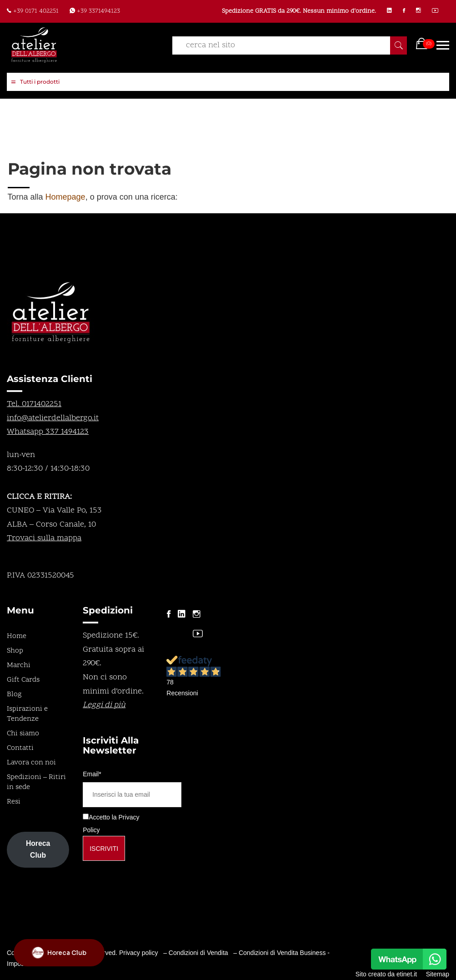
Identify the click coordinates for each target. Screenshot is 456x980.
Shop (15, 651)
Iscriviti (104, 849)
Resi (14, 802)
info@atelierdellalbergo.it (53, 418)
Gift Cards (23, 680)
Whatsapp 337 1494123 (48, 432)
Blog (14, 694)
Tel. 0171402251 (34, 404)
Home (17, 636)
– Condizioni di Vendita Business (279, 953)
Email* (92, 774)
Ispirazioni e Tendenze (27, 714)
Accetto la (100, 817)
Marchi (19, 665)
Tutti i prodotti (35, 82)
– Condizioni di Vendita (195, 953)
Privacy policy (139, 953)
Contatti (20, 748)
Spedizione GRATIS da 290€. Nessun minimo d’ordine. (299, 11)
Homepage (65, 197)
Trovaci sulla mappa (44, 538)
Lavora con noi (31, 763)
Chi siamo (23, 734)
